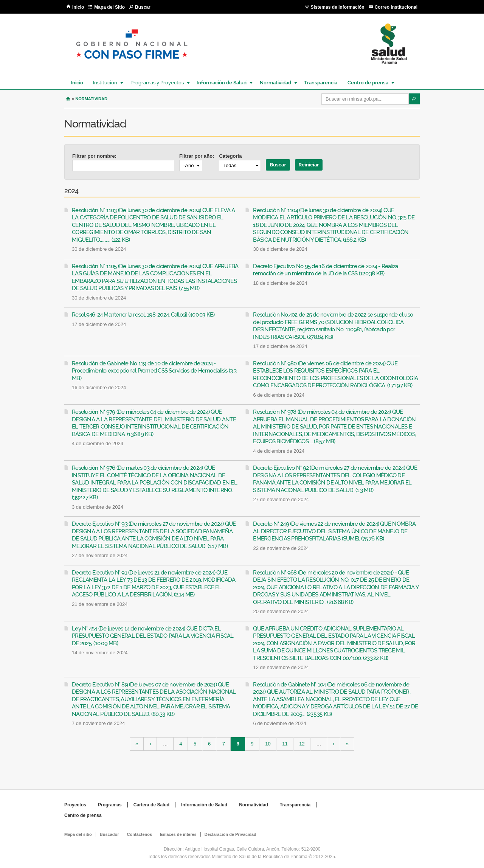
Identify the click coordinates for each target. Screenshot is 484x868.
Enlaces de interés (178, 834)
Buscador (109, 834)
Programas (110, 805)
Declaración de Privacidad (230, 834)
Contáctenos (140, 834)
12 (302, 744)
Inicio (78, 7)
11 (285, 744)
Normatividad (275, 83)
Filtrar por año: (197, 156)
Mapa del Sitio (109, 7)
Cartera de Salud (151, 805)
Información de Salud (221, 83)
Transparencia (321, 83)
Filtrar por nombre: (94, 156)
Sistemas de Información (338, 7)
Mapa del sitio (78, 834)
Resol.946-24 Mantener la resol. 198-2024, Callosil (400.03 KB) (143, 315)
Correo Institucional (396, 7)
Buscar (143, 7)
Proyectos (75, 805)
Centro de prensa (368, 83)
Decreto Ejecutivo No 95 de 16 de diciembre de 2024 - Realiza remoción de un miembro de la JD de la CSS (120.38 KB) (325, 270)
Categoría (230, 156)
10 (268, 744)
